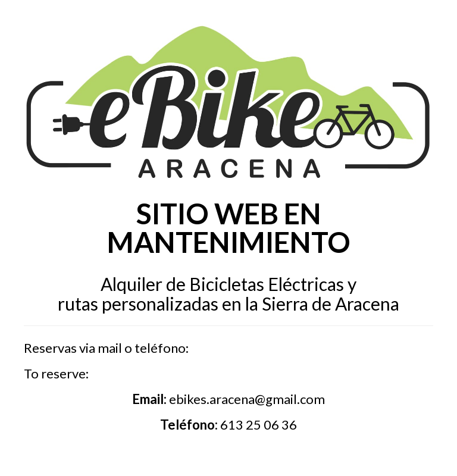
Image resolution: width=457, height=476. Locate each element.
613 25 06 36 (259, 425)
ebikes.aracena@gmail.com (247, 399)
